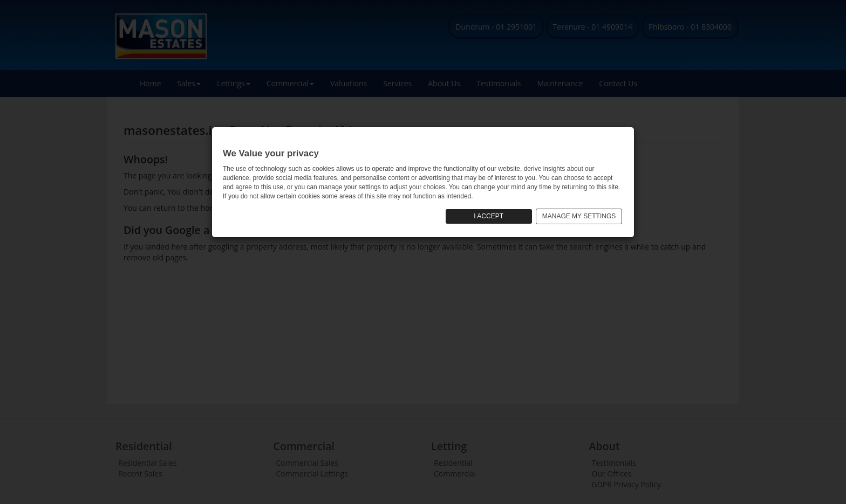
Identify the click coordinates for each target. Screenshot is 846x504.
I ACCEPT (489, 216)
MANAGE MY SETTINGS (579, 216)
